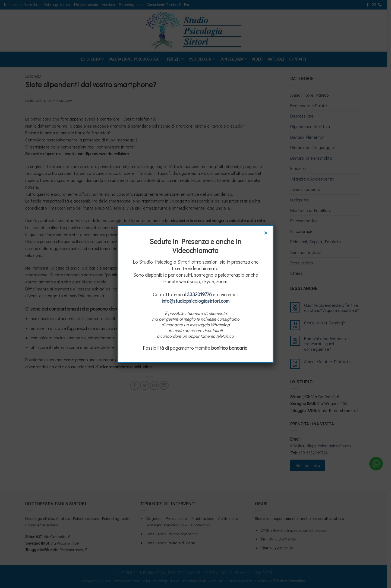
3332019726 (199, 294)
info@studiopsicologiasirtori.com (195, 301)
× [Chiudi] (266, 232)
